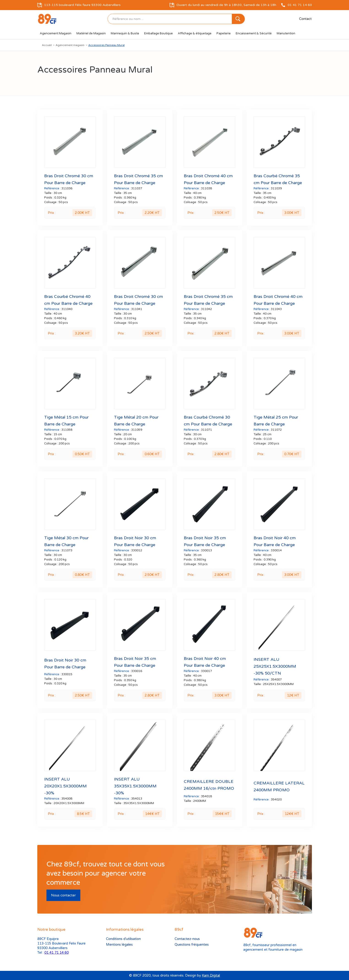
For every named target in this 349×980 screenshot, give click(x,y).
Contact (305, 19)
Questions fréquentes (192, 945)
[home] (47, 19)
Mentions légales (119, 945)
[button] (56, 33)
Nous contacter (63, 895)
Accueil (47, 45)
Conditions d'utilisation (123, 939)
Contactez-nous (187, 939)
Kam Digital (211, 975)
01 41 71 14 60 (57, 953)
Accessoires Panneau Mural (107, 45)
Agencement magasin (70, 45)
